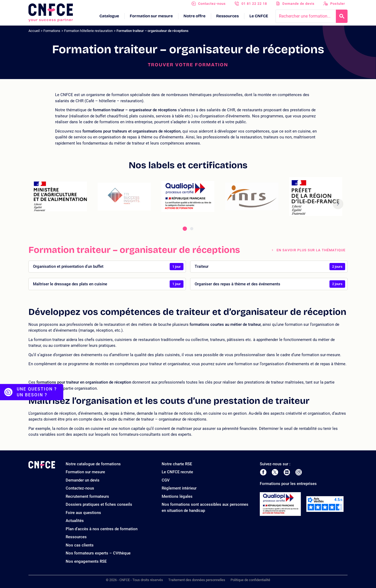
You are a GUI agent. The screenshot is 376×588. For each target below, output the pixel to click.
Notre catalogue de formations (93, 464)
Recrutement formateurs (87, 496)
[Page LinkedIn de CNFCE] (287, 472)
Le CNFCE (259, 16)
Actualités (75, 521)
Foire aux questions (83, 513)
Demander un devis (83, 480)
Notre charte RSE (177, 464)
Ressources (227, 16)
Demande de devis (298, 4)
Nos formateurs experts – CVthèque (98, 553)
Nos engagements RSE (86, 561)
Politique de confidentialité (250, 580)
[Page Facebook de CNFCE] (263, 472)
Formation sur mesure (151, 16)
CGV (166, 480)
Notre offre (195, 16)
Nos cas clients (80, 545)
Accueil (34, 31)
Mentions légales (177, 496)
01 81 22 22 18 (254, 4)
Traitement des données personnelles (197, 580)
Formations (52, 31)
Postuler (338, 4)
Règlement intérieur (179, 488)
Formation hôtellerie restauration (88, 31)
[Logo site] (51, 13)
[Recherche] (342, 16)
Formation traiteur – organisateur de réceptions (153, 31)
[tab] (185, 229)
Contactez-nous (212, 4)
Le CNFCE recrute (177, 472)
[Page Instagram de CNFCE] (299, 472)
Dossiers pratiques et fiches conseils (99, 504)
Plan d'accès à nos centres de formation (102, 529)
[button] (338, 204)
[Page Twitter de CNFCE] (275, 472)
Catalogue (109, 16)
